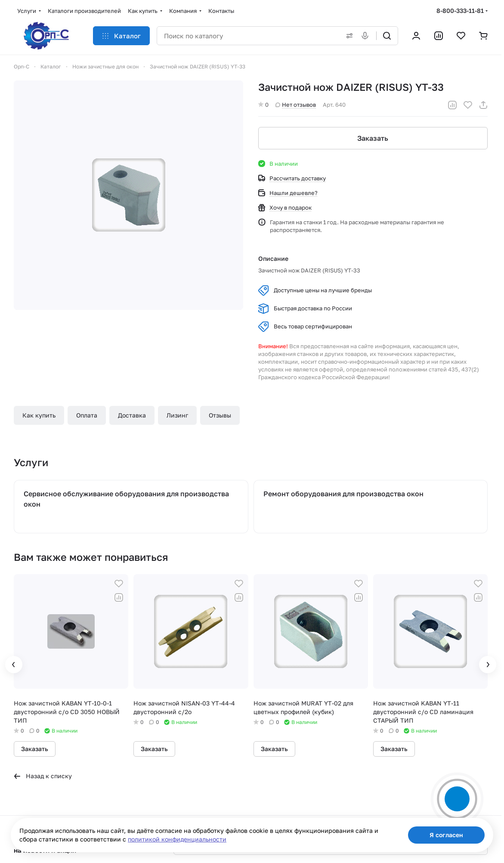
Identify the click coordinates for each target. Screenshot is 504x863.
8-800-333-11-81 (460, 11)
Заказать (373, 138)
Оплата (87, 415)
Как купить (39, 415)
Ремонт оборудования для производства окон (343, 494)
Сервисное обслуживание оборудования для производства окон (126, 499)
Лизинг (177, 415)
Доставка (132, 415)
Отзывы (220, 415)
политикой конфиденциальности (177, 839)
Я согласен (446, 835)
